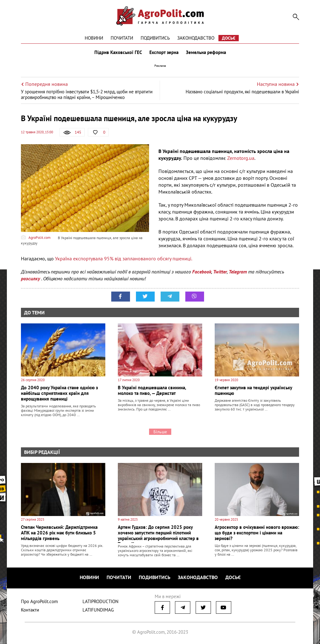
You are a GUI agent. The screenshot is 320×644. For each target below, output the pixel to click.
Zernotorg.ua (241, 158)
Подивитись (155, 38)
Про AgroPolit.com (39, 601)
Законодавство (196, 38)
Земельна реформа (206, 52)
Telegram (238, 272)
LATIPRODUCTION (100, 601)
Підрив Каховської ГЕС (118, 52)
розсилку (31, 278)
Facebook (202, 272)
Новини (94, 38)
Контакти (30, 610)
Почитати (122, 38)
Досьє (229, 38)
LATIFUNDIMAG (98, 610)
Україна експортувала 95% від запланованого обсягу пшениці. (124, 258)
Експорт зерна (164, 52)
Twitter (220, 272)
